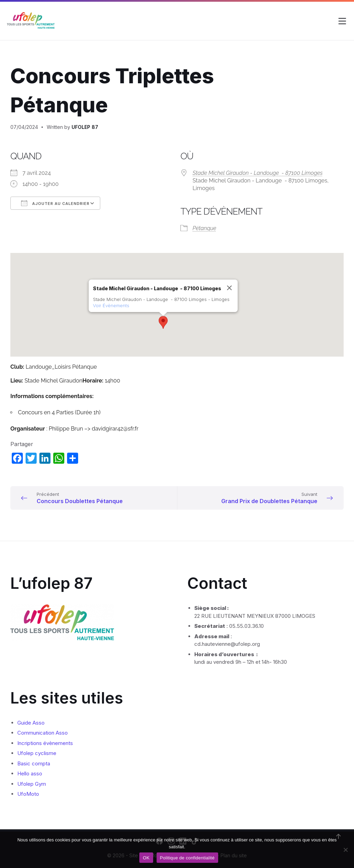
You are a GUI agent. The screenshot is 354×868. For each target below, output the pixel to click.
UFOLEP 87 (85, 127)
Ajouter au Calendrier (55, 203)
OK (146, 858)
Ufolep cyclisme (37, 753)
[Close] (230, 288)
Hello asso (30, 773)
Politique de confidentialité (187, 858)
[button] (163, 322)
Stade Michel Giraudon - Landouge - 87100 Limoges (258, 173)
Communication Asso (43, 733)
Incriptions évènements (45, 743)
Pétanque (204, 228)
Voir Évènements (111, 305)
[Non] (345, 850)
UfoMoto (28, 794)
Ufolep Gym (32, 784)
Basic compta (34, 763)
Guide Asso (31, 723)
